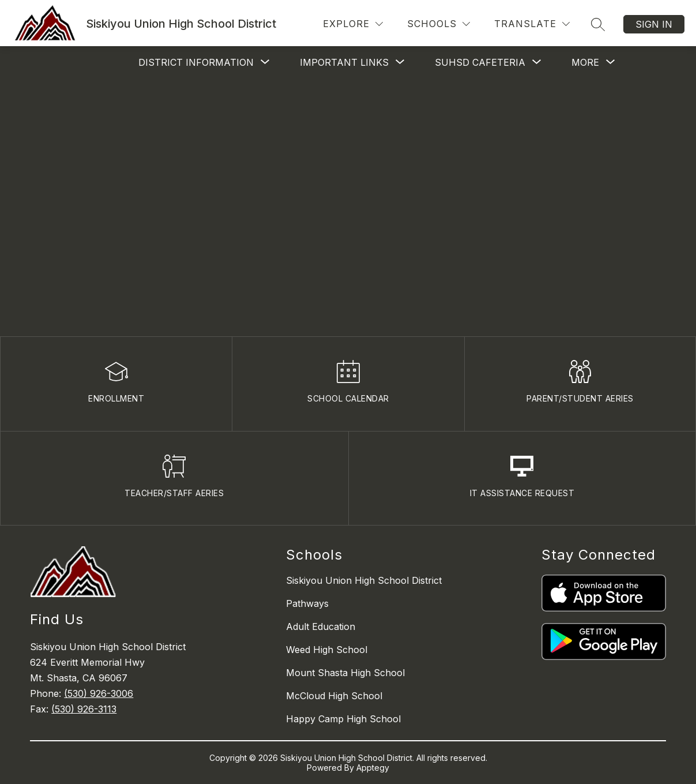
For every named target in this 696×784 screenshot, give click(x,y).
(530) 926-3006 (99, 693)
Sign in (654, 24)
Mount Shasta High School (345, 673)
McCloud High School (334, 696)
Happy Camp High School (343, 719)
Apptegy (373, 768)
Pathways (307, 603)
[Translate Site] (532, 24)
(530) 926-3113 (84, 709)
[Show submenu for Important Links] (344, 62)
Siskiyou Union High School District (364, 580)
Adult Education (321, 627)
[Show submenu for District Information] (196, 62)
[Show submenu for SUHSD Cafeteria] (480, 62)
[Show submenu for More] (585, 62)
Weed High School (327, 650)
